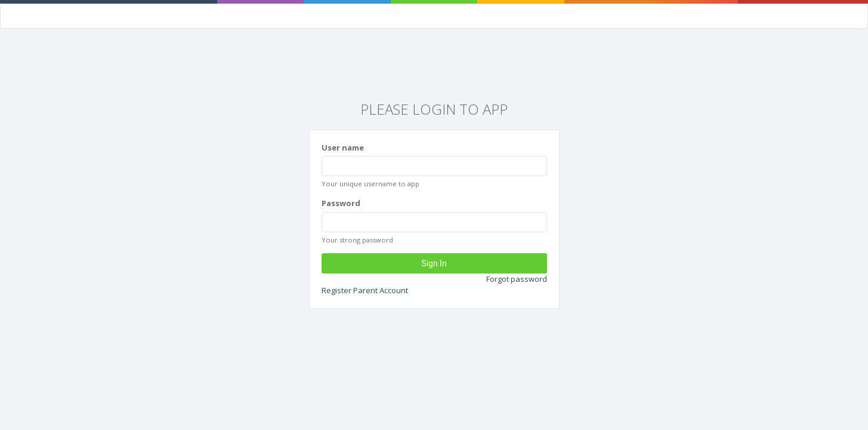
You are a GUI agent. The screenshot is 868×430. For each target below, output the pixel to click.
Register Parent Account (365, 290)
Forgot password (517, 279)
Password (341, 203)
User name (343, 148)
